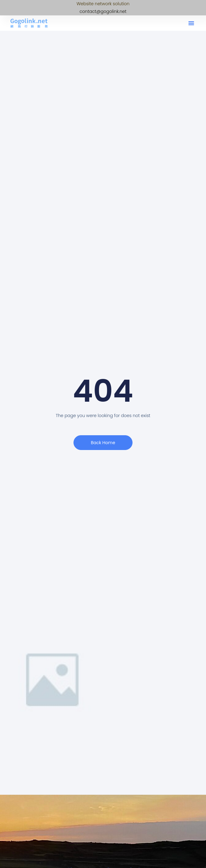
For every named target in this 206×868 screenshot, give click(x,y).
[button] (191, 23)
